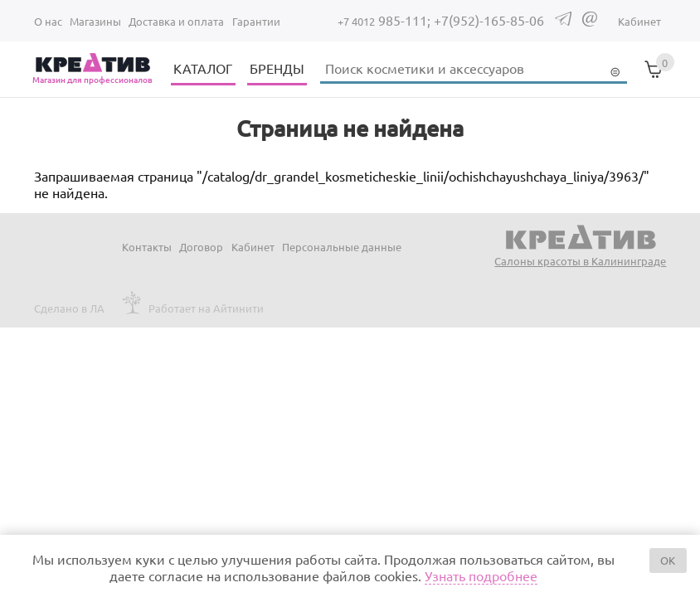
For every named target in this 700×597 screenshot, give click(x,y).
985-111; (386, 20)
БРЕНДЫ (277, 68)
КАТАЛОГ (203, 68)
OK (668, 560)
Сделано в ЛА (69, 308)
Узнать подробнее (481, 575)
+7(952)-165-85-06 (489, 20)
